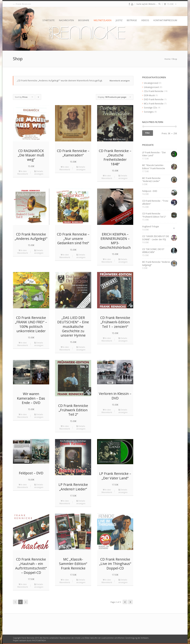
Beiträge (132, 20)
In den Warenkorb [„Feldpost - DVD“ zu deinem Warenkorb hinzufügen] (23, 486)
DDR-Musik (149, 95)
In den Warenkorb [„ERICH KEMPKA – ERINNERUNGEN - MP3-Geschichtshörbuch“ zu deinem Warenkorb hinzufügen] (107, 260)
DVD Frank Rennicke (154, 99)
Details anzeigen (39, 172)
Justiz (119, 20)
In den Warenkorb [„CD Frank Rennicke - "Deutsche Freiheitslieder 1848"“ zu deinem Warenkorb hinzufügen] (107, 177)
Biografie (84, 20)
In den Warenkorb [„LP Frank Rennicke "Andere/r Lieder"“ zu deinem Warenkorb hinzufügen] (65, 502)
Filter (148, 133)
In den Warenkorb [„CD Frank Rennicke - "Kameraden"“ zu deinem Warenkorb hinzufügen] (65, 168)
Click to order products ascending (38, 98)
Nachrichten (66, 20)
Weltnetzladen (103, 20)
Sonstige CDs (151, 108)
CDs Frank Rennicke (154, 91)
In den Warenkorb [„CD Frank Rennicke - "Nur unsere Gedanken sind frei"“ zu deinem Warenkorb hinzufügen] (65, 256)
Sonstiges (149, 112)
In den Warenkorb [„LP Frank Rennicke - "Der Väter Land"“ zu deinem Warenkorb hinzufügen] (107, 491)
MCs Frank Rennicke (154, 104)
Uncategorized (151, 83)
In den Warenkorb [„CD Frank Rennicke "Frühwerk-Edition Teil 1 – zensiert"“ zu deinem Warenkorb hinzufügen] (107, 339)
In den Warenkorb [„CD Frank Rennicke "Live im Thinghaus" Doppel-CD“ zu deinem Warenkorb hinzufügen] (107, 581)
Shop (175, 59)
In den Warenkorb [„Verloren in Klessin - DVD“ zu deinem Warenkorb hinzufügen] (107, 411)
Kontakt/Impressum (165, 20)
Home (167, 59)
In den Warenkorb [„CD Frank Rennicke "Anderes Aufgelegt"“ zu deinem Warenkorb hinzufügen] (23, 252)
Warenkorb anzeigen (120, 81)
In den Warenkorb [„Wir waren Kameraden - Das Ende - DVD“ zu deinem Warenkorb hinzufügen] (23, 416)
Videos (145, 20)
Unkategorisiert (151, 87)
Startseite (49, 20)
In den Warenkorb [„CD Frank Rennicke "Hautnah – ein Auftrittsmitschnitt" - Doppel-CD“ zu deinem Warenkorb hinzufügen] (23, 586)
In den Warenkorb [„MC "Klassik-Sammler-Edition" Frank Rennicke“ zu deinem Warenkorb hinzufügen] (65, 581)
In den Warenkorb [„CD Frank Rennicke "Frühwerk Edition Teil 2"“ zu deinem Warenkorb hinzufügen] (65, 427)
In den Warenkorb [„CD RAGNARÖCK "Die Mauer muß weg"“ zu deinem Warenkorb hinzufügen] (23, 172)
